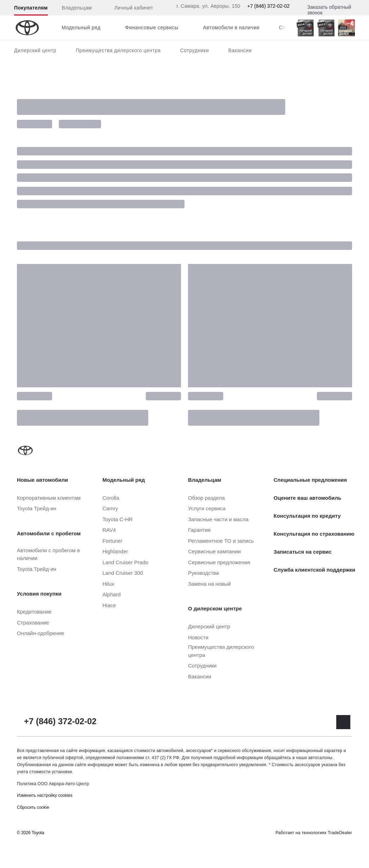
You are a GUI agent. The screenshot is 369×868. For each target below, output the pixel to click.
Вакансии (240, 50)
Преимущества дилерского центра (118, 50)
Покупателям (31, 8)
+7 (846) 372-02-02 (268, 6)
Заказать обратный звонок (329, 10)
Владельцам (77, 8)
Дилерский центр (35, 50)
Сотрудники (194, 50)
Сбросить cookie (33, 807)
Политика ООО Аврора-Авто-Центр (53, 784)
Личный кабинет (130, 8)
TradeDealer (340, 833)
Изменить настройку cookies (45, 795)
